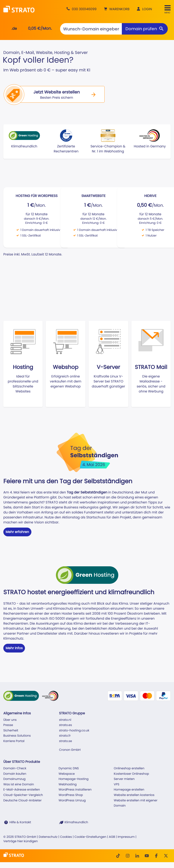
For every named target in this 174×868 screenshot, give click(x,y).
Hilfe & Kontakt (20, 822)
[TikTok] (118, 856)
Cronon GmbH (70, 750)
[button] (116, 9)
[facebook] (156, 856)
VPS (117, 785)
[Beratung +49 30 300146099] (81, 9)
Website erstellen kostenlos (134, 795)
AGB (112, 837)
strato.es (65, 725)
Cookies (66, 837)
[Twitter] (166, 856)
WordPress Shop (71, 795)
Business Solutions (17, 736)
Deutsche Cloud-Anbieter (22, 801)
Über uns (10, 720)
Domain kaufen (15, 774)
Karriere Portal (14, 741)
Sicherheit (11, 731)
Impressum (126, 837)
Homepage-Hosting (74, 779)
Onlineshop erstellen (129, 768)
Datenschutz (48, 837)
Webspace (67, 774)
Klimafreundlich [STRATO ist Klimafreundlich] (76, 822)
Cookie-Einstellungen (90, 837)
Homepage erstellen (129, 790)
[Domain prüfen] (145, 29)
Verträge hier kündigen (21, 841)
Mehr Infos (14, 648)
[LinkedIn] (137, 856)
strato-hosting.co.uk (74, 731)
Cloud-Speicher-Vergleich (23, 795)
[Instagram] (128, 856)
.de (14, 29)
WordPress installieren (75, 790)
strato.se (65, 741)
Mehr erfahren (17, 532)
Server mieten (124, 779)
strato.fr (65, 736)
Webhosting (68, 785)
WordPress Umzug (72, 801)
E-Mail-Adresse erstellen (22, 790)
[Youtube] (147, 856)
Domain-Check (15, 768)
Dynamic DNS (69, 768)
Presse (8, 725)
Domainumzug (14, 779)
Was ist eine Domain (19, 785)
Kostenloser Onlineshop (131, 774)
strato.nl (65, 720)
